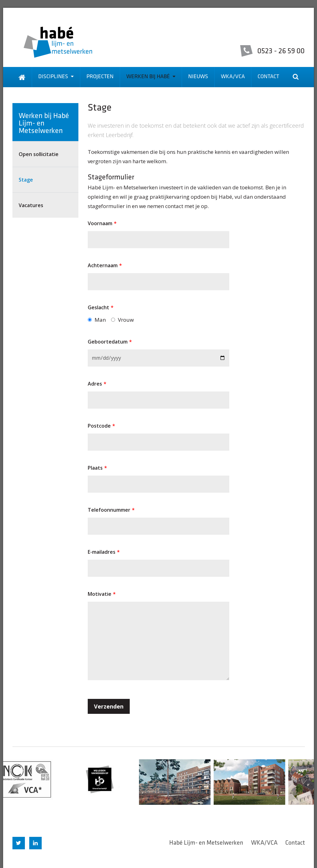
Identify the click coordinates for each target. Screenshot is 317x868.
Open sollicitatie (39, 154)
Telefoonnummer (111, 510)
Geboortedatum (110, 342)
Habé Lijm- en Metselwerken (206, 843)
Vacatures (31, 205)
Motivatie (102, 594)
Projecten (100, 77)
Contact (268, 77)
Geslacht (101, 307)
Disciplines (56, 77)
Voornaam (102, 223)
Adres (97, 384)
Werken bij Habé (151, 77)
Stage (26, 180)
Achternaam (105, 265)
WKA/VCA (233, 77)
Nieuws (198, 77)
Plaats (97, 468)
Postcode (101, 426)
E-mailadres (104, 552)
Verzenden (109, 706)
